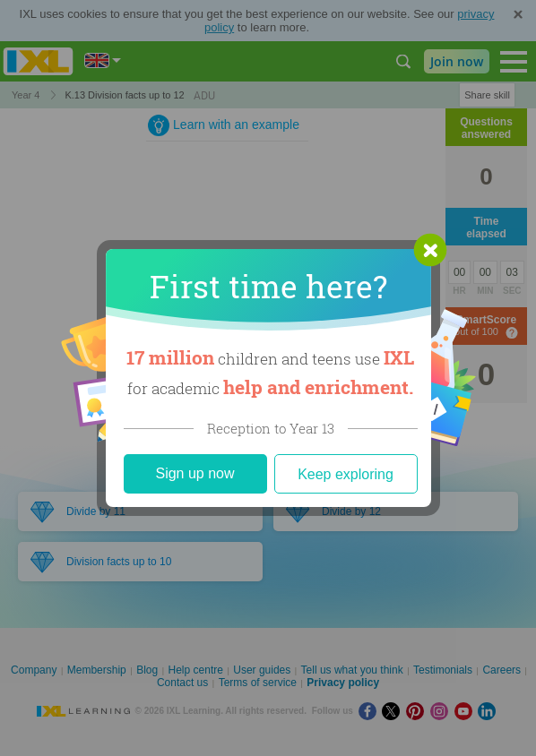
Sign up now (195, 473)
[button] (430, 250)
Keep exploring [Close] (346, 474)
